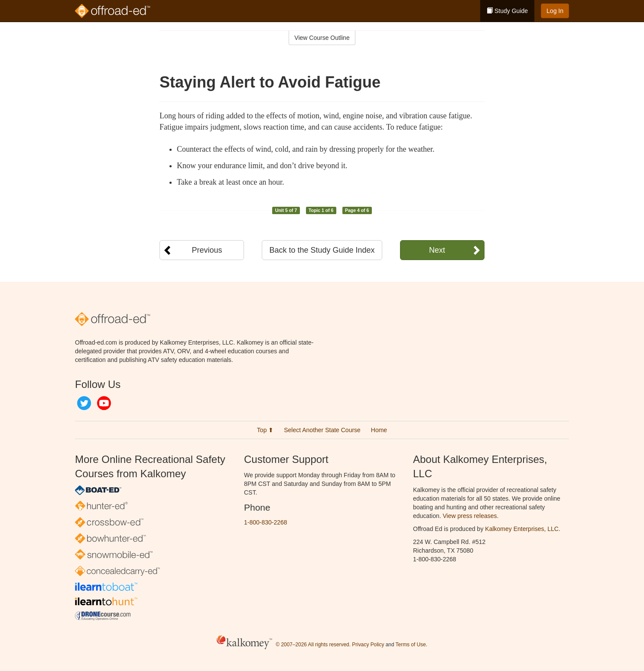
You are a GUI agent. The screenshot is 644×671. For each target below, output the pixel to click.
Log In (555, 11)
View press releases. (471, 516)
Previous (207, 250)
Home (379, 430)
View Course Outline (322, 38)
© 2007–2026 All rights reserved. (313, 645)
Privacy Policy (368, 645)
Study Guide (507, 11)
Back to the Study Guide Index (322, 250)
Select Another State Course (322, 430)
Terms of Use (411, 645)
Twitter (84, 403)
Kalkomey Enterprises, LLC (522, 529)
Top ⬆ (265, 430)
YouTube (104, 403)
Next (437, 250)
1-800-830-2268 (266, 522)
